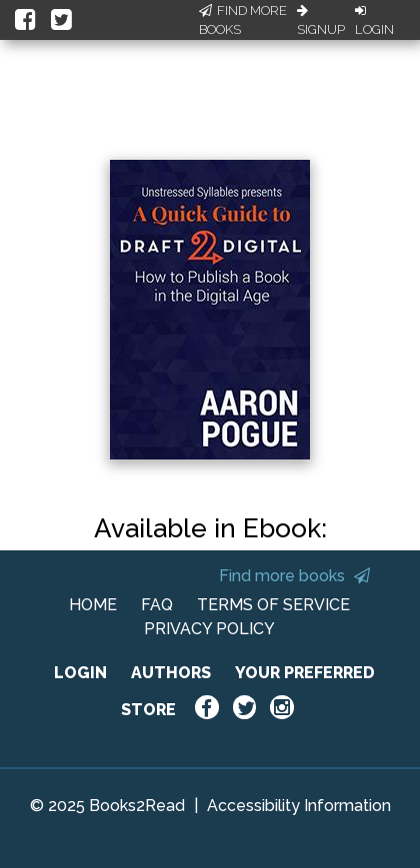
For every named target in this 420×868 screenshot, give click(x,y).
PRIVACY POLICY (209, 629)
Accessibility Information (299, 806)
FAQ (157, 605)
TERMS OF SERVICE (273, 605)
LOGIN (80, 673)
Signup (321, 21)
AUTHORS (171, 673)
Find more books (294, 576)
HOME (93, 605)
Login (374, 21)
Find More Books (243, 20)
